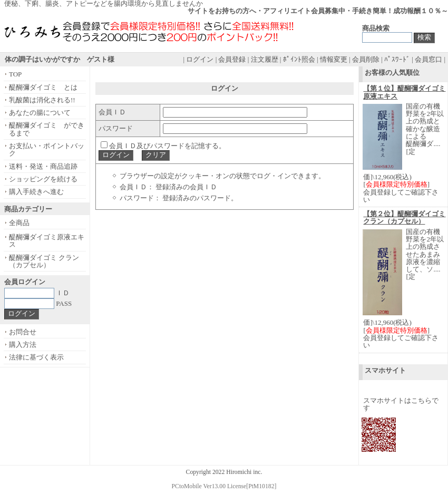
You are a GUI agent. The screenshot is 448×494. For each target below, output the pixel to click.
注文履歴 (265, 59)
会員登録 (232, 59)
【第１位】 (404, 92)
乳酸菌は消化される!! (42, 100)
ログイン (200, 59)
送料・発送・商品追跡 (43, 166)
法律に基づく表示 (36, 357)
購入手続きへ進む (36, 192)
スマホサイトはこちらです (401, 404)
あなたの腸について (40, 113)
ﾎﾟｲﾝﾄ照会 (299, 59)
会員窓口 (428, 59)
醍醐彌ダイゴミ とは (43, 87)
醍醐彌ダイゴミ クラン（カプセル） (44, 261)
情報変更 (334, 59)
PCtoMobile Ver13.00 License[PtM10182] (224, 486)
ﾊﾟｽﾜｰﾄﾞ (397, 59)
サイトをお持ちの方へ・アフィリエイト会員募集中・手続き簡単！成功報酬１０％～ (318, 11)
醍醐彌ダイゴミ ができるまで (47, 129)
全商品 (19, 223)
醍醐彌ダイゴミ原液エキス (47, 241)
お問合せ (23, 332)
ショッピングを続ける (43, 179)
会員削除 (366, 59)
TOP (15, 74)
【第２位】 (404, 217)
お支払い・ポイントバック (47, 149)
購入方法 (23, 345)
